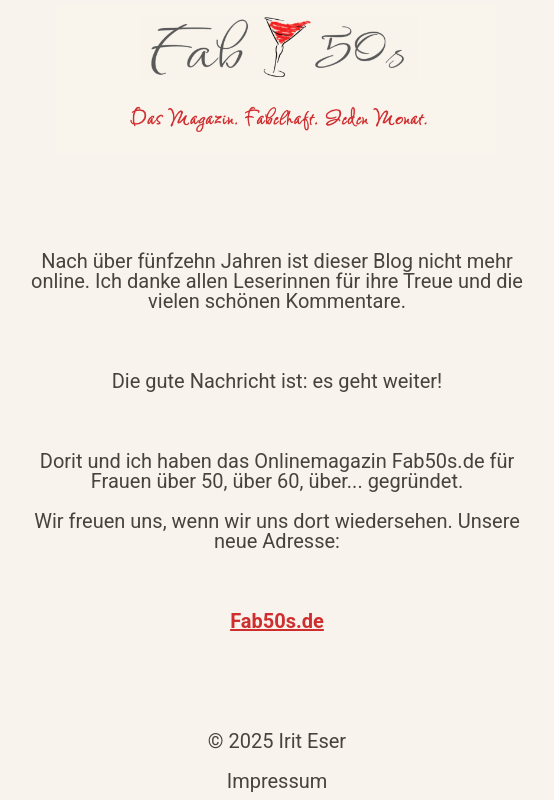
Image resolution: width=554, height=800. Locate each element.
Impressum (277, 781)
